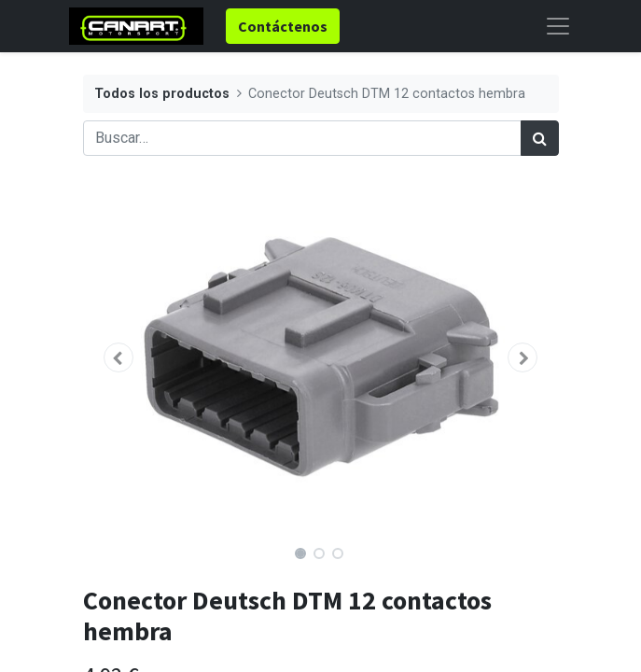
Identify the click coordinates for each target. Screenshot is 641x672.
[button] (119, 357)
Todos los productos (162, 94)
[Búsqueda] (540, 138)
